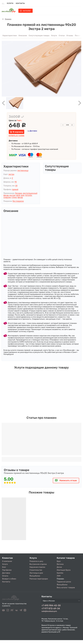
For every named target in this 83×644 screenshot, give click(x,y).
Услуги (5, 564)
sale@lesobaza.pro (49, 611)
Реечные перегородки (39, 579)
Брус (59, 561)
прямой (15, 189)
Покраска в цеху (36, 561)
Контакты (20, 3)
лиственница (23, 171)
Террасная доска (64, 582)
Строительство (36, 570)
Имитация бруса (64, 570)
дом (23, 195)
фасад (20, 197)
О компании (7, 561)
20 (16, 186)
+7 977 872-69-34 (51, 608)
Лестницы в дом (36, 573)
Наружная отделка (37, 567)
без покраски (18, 201)
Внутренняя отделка (38, 564)
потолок (28, 195)
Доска (59, 567)
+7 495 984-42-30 (51, 605)
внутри (12, 195)
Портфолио (7, 570)
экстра (11, 174)
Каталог (27, 11)
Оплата (5, 576)
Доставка (33, 131)
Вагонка (60, 564)
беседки (19, 193)
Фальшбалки (35, 576)
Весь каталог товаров (66, 588)
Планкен (60, 579)
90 (16, 182)
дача (18, 195)
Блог (4, 567)
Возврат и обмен (9, 579)
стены (14, 197)
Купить (17, 136)
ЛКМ (59, 576)
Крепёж (60, 573)
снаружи (7, 197)
